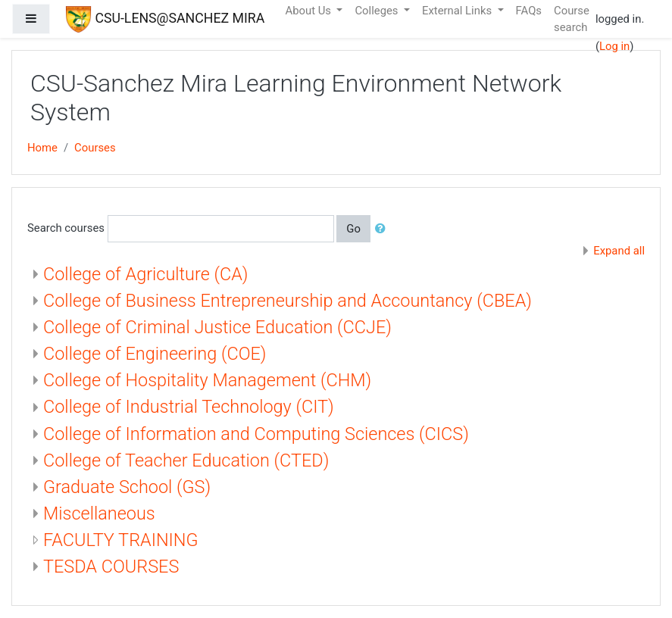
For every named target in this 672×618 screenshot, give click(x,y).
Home (42, 148)
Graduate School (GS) (127, 487)
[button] (383, 229)
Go (353, 229)
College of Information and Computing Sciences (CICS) (256, 434)
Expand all (619, 251)
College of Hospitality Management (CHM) (207, 380)
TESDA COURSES (111, 566)
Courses (95, 148)
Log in (614, 46)
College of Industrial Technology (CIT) (189, 407)
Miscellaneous (99, 513)
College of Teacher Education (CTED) (186, 460)
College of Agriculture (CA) (146, 274)
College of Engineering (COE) (155, 354)
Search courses (66, 228)
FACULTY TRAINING (121, 540)
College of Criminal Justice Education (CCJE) (217, 327)
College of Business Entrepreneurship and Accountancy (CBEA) (288, 301)
